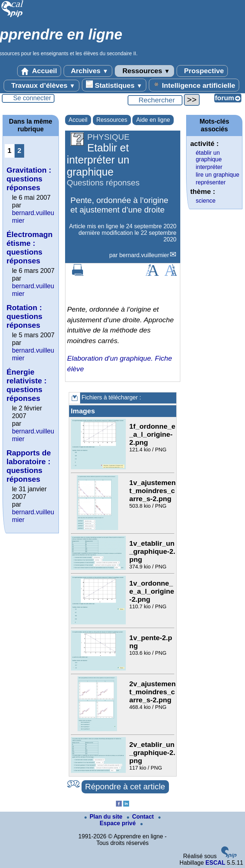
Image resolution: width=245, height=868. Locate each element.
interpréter (209, 167)
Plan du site (104, 817)
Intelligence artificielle (194, 85)
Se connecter (32, 98)
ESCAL (215, 863)
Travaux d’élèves (41, 86)
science (206, 201)
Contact (141, 817)
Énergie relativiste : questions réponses (27, 385)
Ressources (144, 71)
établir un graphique (209, 156)
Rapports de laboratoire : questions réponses (29, 466)
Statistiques (114, 85)
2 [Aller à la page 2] (19, 151)
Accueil (39, 71)
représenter (211, 182)
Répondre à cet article (125, 787)
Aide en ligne (153, 120)
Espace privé (130, 821)
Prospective (202, 71)
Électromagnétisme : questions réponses (30, 247)
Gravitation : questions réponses (29, 179)
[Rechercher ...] (155, 100)
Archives (88, 71)
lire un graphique (217, 175)
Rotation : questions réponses (24, 316)
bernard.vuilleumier (144, 255)
